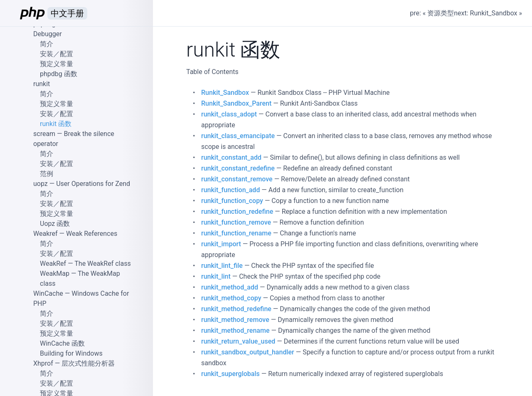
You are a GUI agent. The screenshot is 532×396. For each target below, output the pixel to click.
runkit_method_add (230, 287)
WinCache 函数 (62, 343)
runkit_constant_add (231, 157)
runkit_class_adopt (229, 114)
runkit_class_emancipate (238, 136)
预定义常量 (57, 64)
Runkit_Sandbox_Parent (236, 103)
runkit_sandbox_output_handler (248, 352)
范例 (47, 174)
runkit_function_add (230, 190)
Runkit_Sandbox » (496, 13)
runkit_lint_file (222, 266)
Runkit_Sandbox (225, 93)
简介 (47, 44)
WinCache (48, 293)
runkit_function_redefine (237, 212)
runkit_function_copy (232, 201)
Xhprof (43, 363)
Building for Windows (71, 353)
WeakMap (55, 273)
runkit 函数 (56, 124)
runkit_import (221, 244)
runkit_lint (216, 276)
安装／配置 (57, 54)
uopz (41, 184)
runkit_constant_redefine (238, 168)
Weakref (46, 234)
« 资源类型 (438, 13)
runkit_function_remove (236, 222)
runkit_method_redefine (236, 309)
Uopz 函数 (55, 224)
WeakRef (53, 264)
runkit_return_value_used (238, 341)
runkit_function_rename (236, 233)
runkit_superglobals (230, 374)
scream (44, 134)
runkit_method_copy (231, 298)
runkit (42, 84)
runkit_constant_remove (237, 179)
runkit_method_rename (235, 330)
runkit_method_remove (235, 320)
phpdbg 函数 (59, 74)
